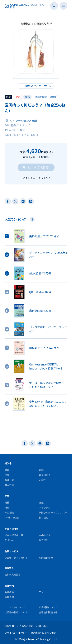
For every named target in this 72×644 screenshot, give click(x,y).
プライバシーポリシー (16, 633)
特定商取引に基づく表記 (43, 633)
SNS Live (9, 540)
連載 (41, 502)
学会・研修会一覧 (14, 535)
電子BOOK (44, 475)
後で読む (44, 517)
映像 (7, 475)
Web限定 (9, 512)
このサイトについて (15, 607)
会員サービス (12, 551)
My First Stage (12, 517)
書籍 (7, 470)
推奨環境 (9, 626)
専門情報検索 (46, 558)
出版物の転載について (16, 612)
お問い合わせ (43, 626)
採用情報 (9, 597)
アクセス (43, 592)
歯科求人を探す (13, 574)
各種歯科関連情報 (48, 612)
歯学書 (8, 463)
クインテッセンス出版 (23, 121)
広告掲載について (48, 607)
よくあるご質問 (25, 626)
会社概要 (9, 592)
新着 (7, 502)
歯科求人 (9, 568)
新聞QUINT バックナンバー (53, 512)
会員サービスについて (16, 558)
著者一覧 (9, 480)
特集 (7, 507)
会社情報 (9, 586)
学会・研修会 (12, 529)
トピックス (45, 507)
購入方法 (9, 485)
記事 (7, 496)
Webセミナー (46, 535)
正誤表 (42, 480)
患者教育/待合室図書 (46, 97)
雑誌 (41, 470)
